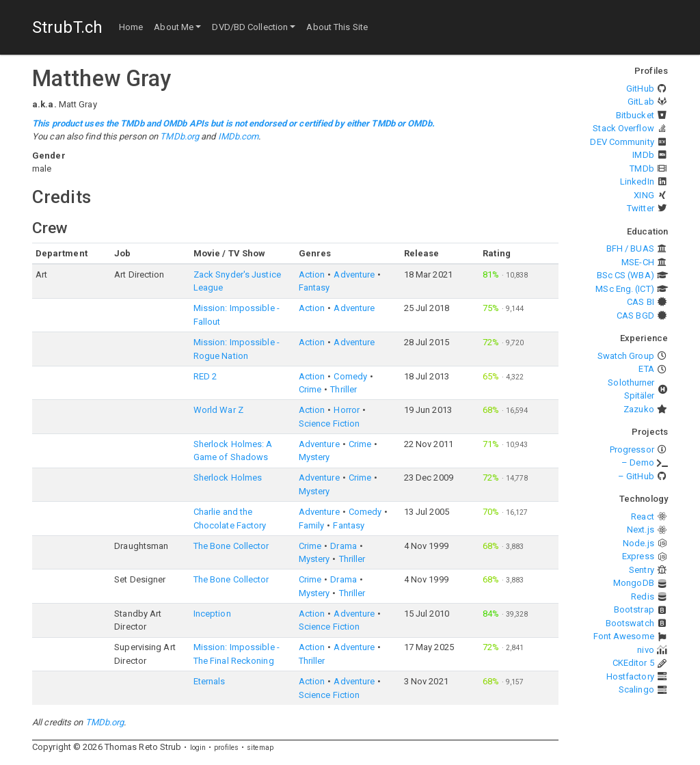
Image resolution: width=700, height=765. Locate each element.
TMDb (642, 169)
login (198, 748)
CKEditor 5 (633, 663)
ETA (646, 369)
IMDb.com (239, 136)
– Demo (638, 462)
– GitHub (636, 476)
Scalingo (636, 689)
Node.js (638, 543)
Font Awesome (624, 636)
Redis (643, 596)
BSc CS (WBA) (625, 275)
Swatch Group (626, 356)
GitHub (640, 89)
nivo (645, 650)
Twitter (641, 208)
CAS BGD (635, 316)
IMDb (643, 155)
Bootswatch (630, 623)
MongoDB (634, 583)
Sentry (642, 570)
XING (644, 195)
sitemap (260, 748)
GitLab (641, 102)
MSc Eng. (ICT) (624, 289)
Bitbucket (635, 115)
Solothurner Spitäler (631, 389)
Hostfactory (630, 676)
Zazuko (639, 409)
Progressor (632, 449)
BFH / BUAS (630, 249)
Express (638, 556)
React (643, 516)
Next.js (641, 529)
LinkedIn (637, 182)
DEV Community (622, 142)
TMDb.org (179, 136)
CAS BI (641, 302)
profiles (226, 748)
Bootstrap (634, 609)
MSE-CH (638, 262)
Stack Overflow (623, 128)
